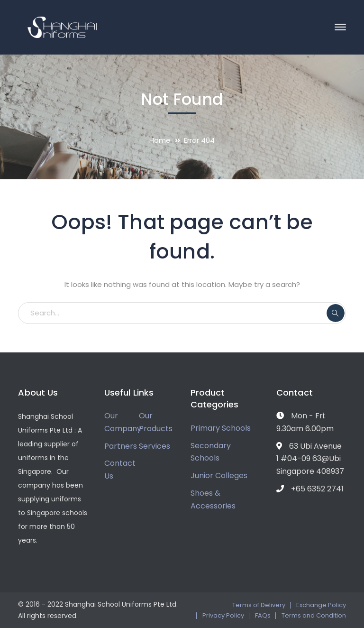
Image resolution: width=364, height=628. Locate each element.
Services (155, 446)
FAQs (263, 615)
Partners (121, 446)
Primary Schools (221, 428)
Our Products (156, 422)
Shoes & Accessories (213, 499)
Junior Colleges (219, 476)
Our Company (123, 422)
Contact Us (120, 470)
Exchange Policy (321, 605)
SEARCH (336, 313)
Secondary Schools (211, 452)
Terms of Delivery (259, 605)
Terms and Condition (314, 615)
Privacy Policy (223, 615)
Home (160, 140)
